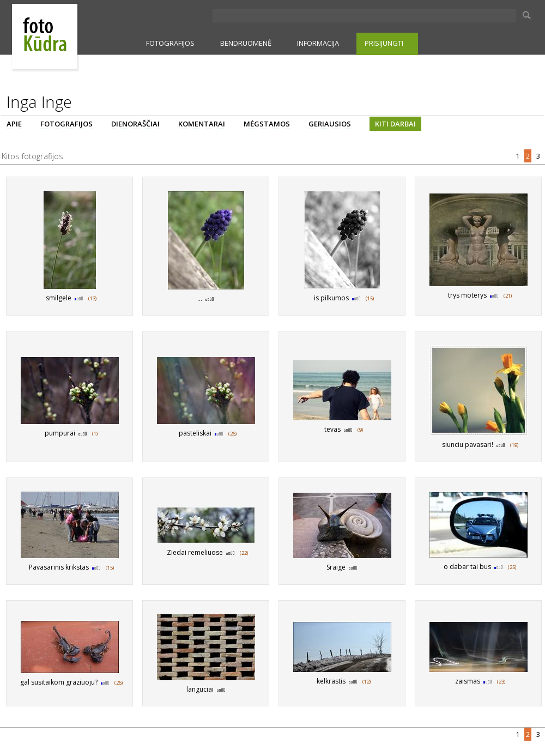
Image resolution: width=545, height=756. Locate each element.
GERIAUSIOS (330, 124)
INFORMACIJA (318, 43)
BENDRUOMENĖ (246, 43)
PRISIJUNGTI (384, 43)
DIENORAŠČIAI (135, 124)
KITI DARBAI (395, 124)
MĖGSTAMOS (267, 124)
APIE (14, 124)
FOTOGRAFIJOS (170, 43)
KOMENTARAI (202, 124)
